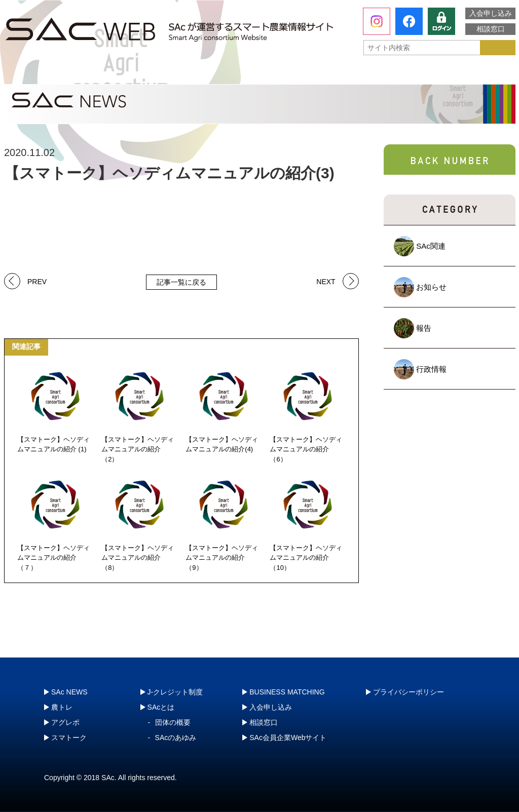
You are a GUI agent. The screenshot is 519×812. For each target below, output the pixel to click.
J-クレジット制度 (461, 73)
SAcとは (51, 73)
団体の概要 (173, 722)
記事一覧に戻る (181, 282)
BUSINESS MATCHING (287, 692)
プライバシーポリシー (409, 692)
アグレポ (261, 73)
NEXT (326, 281)
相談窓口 (491, 29)
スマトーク (363, 73)
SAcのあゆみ (176, 738)
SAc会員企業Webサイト (288, 738)
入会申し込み (491, 13)
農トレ (159, 73)
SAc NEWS (69, 692)
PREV (37, 281)
